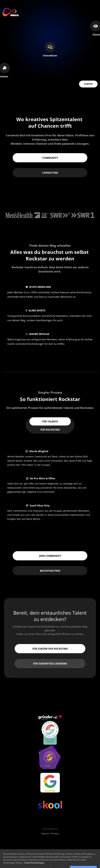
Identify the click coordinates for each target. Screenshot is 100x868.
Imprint (45, 833)
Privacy (55, 833)
